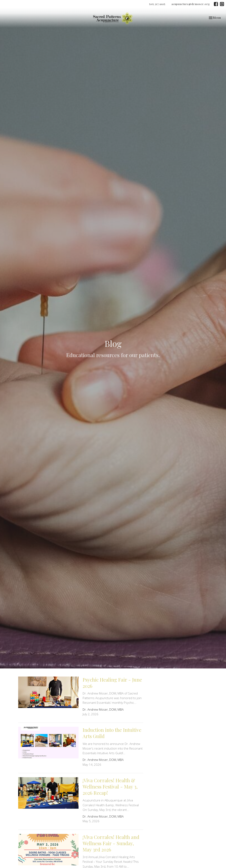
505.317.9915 (157, 4)
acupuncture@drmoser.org (191, 4)
